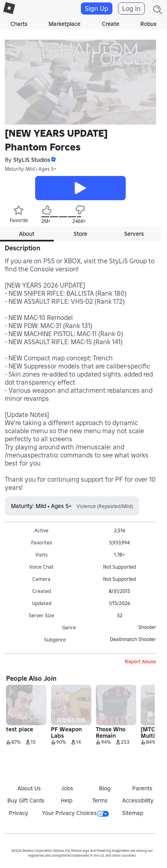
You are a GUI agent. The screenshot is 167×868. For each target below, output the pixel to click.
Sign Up (97, 8)
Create (111, 24)
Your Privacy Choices (75, 813)
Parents (142, 788)
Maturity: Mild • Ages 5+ (31, 169)
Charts (19, 24)
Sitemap (133, 813)
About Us (29, 788)
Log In (131, 8)
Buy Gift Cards (26, 800)
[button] (53, 160)
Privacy (19, 813)
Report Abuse (141, 662)
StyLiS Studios (32, 160)
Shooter (147, 627)
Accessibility (138, 800)
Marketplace (64, 24)
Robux (148, 24)
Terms (100, 800)
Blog (105, 788)
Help (67, 800)
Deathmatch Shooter (133, 639)
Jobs (67, 788)
